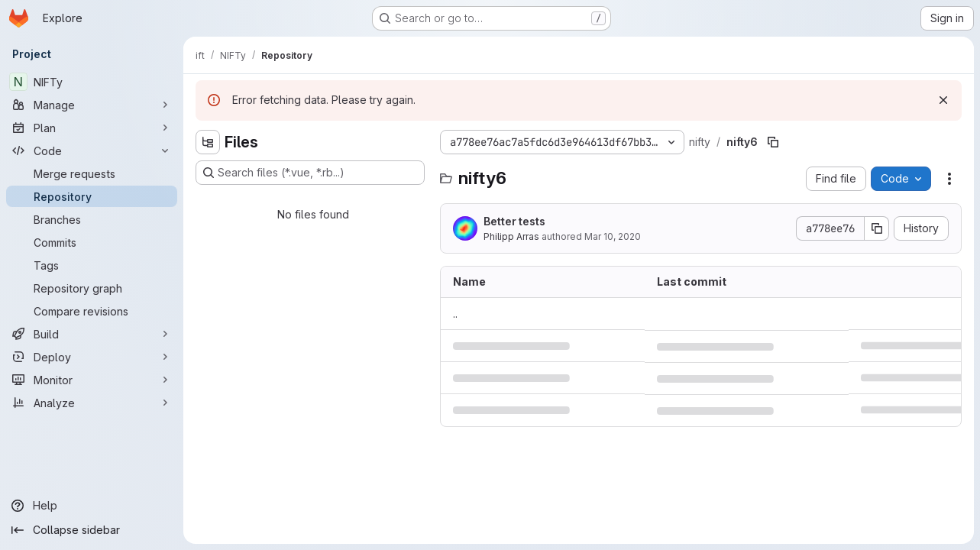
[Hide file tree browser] (208, 142)
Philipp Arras (511, 236)
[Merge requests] (92, 173)
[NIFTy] (92, 82)
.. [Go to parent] (455, 314)
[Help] (92, 506)
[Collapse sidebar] (92, 530)
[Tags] (92, 265)
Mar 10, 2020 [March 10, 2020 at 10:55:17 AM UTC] (613, 236)
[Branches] (92, 219)
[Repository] (92, 196)
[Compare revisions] (92, 311)
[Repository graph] (92, 288)
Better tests (514, 221)
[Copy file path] (773, 142)
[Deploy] (92, 357)
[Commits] (92, 242)
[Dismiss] (943, 100)
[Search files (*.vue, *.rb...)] (310, 173)
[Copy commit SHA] (877, 228)
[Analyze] (92, 403)
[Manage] (92, 105)
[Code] (92, 150)
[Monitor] (92, 380)
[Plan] (92, 128)
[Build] (92, 334)
